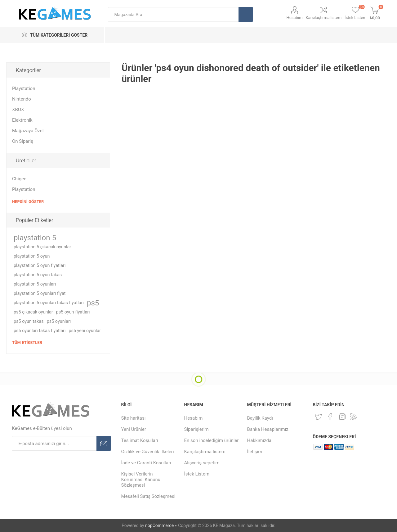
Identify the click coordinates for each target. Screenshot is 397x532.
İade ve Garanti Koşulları (146, 463)
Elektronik (22, 120)
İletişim (255, 452)
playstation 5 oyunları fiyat (40, 293)
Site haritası (134, 418)
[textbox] (173, 14)
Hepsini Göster (28, 202)
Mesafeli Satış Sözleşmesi (148, 496)
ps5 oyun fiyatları (73, 312)
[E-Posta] (54, 443)
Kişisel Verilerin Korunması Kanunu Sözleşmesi (141, 480)
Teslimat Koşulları (140, 440)
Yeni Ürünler (134, 429)
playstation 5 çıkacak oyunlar (42, 247)
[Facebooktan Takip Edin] (330, 417)
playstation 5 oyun (32, 256)
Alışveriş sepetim (202, 463)
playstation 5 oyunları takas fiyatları (49, 303)
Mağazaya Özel (28, 131)
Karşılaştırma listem (323, 18)
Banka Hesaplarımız (268, 429)
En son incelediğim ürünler (212, 440)
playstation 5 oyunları (35, 284)
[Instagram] (342, 417)
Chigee (19, 179)
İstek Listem (197, 474)
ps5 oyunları (59, 321)
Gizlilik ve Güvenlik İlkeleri (148, 452)
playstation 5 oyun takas (38, 275)
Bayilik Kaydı (260, 418)
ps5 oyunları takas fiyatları (40, 331)
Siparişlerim (196, 429)
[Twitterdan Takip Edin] (319, 417)
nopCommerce (159, 525)
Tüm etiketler (27, 343)
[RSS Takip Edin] (354, 417)
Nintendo (22, 99)
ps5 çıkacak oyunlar (33, 312)
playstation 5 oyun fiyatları (40, 266)
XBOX (18, 110)
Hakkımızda (259, 440)
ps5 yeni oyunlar (85, 331)
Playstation (24, 88)
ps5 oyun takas (29, 321)
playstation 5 (35, 238)
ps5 (93, 303)
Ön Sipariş (23, 141)
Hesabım (295, 18)
